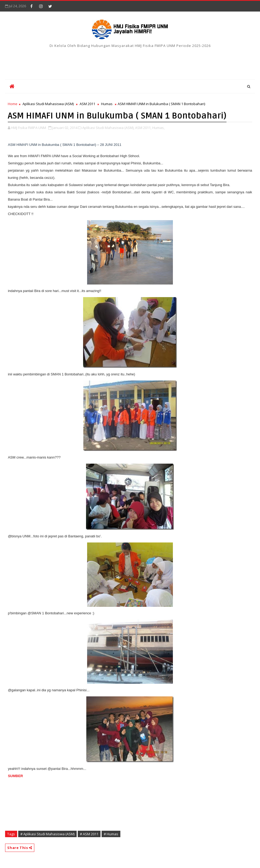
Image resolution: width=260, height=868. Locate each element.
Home (13, 104)
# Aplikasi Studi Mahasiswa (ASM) (47, 834)
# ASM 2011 (89, 834)
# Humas (111, 834)
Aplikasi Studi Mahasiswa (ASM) (48, 104)
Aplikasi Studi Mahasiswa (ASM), (108, 128)
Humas (107, 104)
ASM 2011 (87, 104)
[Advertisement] (130, 62)
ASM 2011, (143, 128)
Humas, (158, 128)
